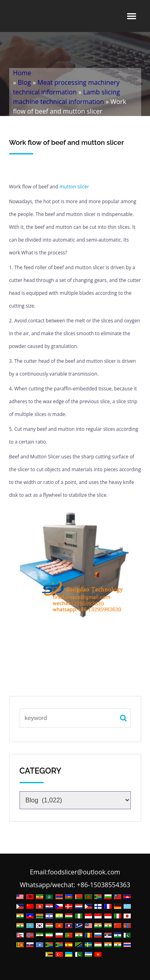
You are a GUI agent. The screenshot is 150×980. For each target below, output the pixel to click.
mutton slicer (74, 187)
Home (22, 73)
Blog (25, 82)
